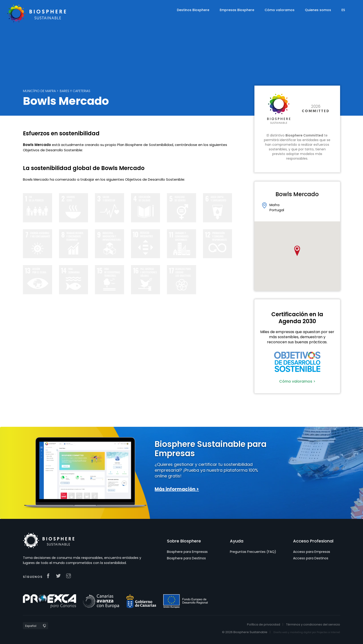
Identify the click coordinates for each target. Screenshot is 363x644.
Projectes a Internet (328, 632)
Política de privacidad (264, 624)
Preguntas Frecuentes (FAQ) (253, 552)
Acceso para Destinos (311, 558)
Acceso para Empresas (312, 552)
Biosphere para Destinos (186, 558)
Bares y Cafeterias (75, 91)
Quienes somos (318, 10)
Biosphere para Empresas (187, 552)
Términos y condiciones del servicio (313, 624)
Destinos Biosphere (193, 10)
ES (343, 10)
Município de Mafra (39, 91)
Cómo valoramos (280, 10)
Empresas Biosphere (237, 10)
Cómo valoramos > (297, 381)
